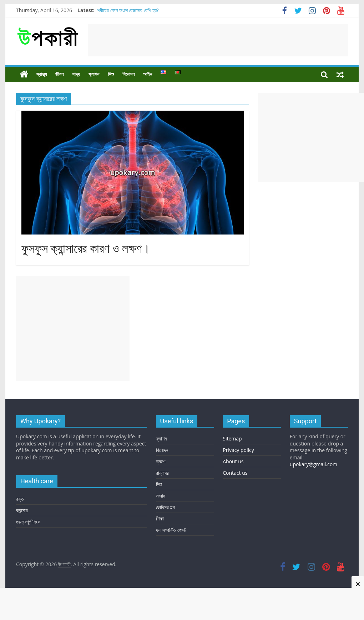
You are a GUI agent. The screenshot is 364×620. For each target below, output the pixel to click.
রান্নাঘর (162, 473)
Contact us (235, 473)
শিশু (111, 74)
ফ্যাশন (94, 74)
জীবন (59, 74)
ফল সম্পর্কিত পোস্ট (171, 530)
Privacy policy (238, 450)
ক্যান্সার (22, 510)
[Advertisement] (218, 40)
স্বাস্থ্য (42, 74)
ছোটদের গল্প (166, 507)
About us (233, 461)
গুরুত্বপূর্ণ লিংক (28, 522)
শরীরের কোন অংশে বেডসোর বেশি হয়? (128, 10)
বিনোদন (128, 74)
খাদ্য (76, 74)
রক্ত (20, 499)
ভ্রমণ (161, 461)
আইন (148, 74)
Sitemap (232, 438)
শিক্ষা (160, 518)
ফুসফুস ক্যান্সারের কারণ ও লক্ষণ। (86, 249)
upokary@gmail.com (314, 464)
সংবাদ (161, 496)
